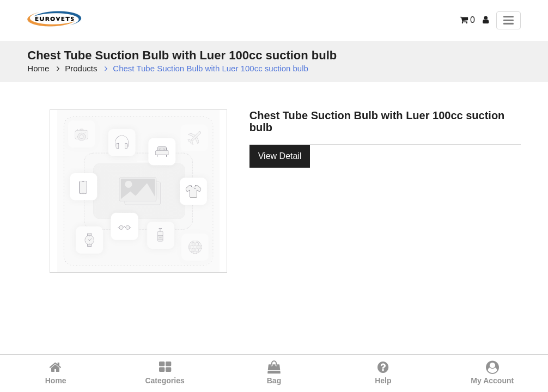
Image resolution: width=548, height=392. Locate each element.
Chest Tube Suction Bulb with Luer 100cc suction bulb (211, 68)
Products (81, 68)
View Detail (280, 156)
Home (38, 68)
